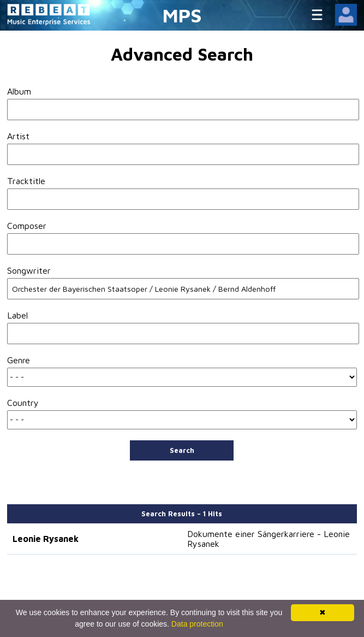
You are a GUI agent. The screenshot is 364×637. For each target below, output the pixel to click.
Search (182, 450)
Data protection (197, 624)
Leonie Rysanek (46, 539)
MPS (182, 15)
